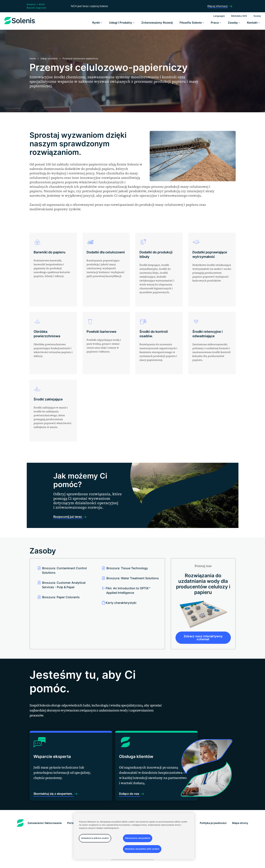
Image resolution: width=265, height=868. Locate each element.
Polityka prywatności (213, 828)
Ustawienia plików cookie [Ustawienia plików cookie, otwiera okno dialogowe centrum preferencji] (95, 838)
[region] (134, 836)
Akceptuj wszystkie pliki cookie (142, 849)
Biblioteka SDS (239, 16)
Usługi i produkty (122, 23)
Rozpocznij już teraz (68, 517)
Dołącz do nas (120, 799)
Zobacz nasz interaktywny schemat (203, 638)
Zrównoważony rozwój (157, 23)
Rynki (97, 23)
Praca (216, 23)
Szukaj (257, 16)
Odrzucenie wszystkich (138, 838)
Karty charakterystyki (121, 603)
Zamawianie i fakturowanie (45, 828)
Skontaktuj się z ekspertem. (55, 799)
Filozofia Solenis (192, 23)
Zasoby (234, 23)
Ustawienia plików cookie (132, 862)
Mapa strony (240, 828)
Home (33, 58)
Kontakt (253, 23)
